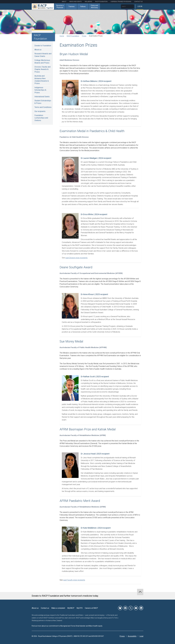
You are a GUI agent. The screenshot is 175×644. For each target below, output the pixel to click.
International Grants (42, 97)
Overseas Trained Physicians (121, 2)
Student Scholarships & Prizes (43, 102)
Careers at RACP (91, 608)
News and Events (76, 2)
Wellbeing (88, 2)
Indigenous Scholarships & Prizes (40, 90)
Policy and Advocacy (94, 6)
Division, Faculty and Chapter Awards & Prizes (42, 69)
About (64, 2)
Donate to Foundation (43, 46)
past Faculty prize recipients (74, 580)
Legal (141, 636)
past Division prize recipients (76, 258)
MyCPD (80, 608)
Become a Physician (60, 6)
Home (62, 36)
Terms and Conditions (43, 107)
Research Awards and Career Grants (43, 55)
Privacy (122, 636)
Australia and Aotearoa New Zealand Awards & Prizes (42, 80)
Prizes (84, 36)
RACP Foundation (101, 2)
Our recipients (40, 111)
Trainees (71, 6)
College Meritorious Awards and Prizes (42, 61)
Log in (140, 6)
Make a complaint (58, 608)
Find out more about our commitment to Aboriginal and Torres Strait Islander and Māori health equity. (67, 626)
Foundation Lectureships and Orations (41, 118)
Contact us (45, 608)
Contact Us (138, 2)
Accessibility (132, 636)
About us (38, 50)
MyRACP (71, 608)
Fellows (83, 6)
